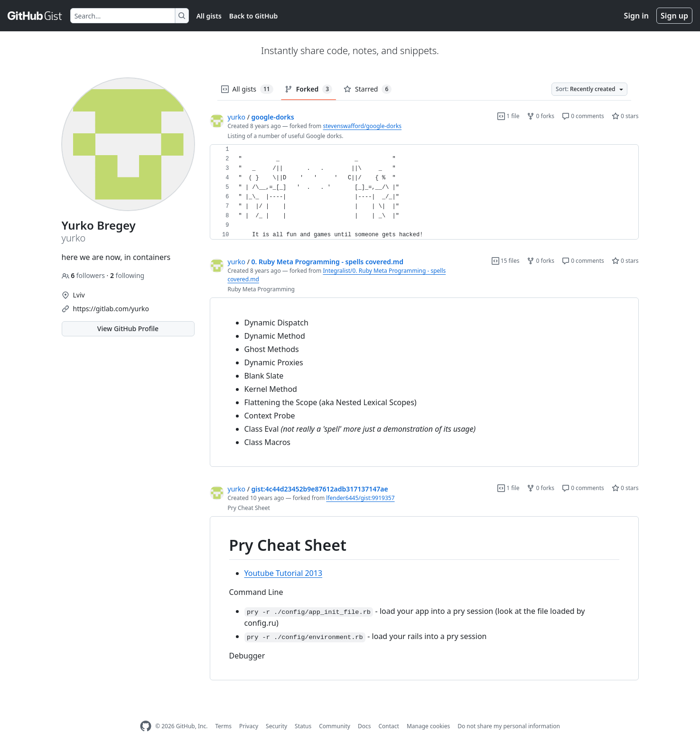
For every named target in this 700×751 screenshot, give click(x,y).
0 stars (625, 116)
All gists (209, 16)
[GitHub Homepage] (146, 726)
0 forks (541, 116)
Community (335, 726)
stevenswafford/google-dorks (362, 126)
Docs (364, 726)
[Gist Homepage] (35, 16)
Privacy (249, 726)
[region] (424, 192)
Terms (223, 726)
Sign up (674, 16)
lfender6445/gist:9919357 (360, 498)
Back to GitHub (253, 16)
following (127, 275)
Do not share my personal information (509, 726)
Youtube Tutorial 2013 (284, 573)
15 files (506, 261)
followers (84, 275)
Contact (388, 726)
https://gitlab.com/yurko (111, 309)
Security (276, 726)
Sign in (636, 16)
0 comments (583, 116)
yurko (237, 117)
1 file (508, 116)
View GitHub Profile (128, 329)
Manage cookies (428, 726)
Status (303, 726)
